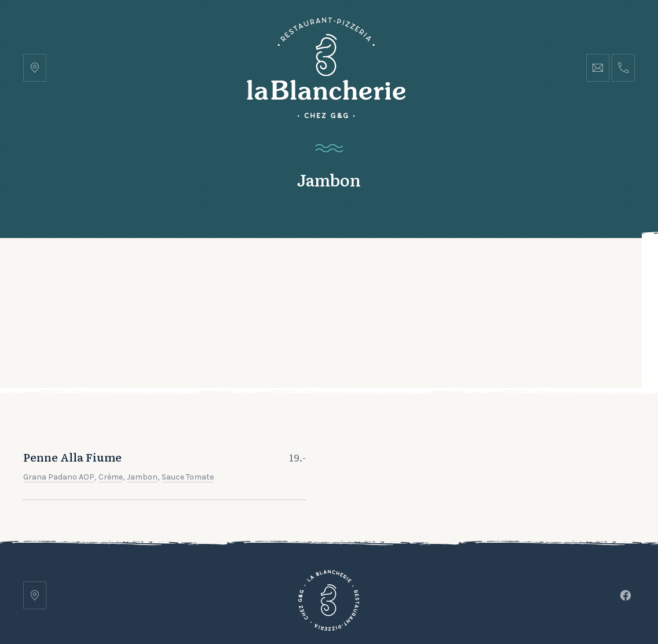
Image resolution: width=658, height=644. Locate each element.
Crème (111, 401)
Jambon (142, 401)
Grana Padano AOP (59, 401)
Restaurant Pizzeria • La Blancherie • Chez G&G (274, 602)
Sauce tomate (188, 401)
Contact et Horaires (367, 267)
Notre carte (202, 267)
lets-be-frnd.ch (511, 602)
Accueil (130, 267)
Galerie (275, 267)
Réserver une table (575, 267)
